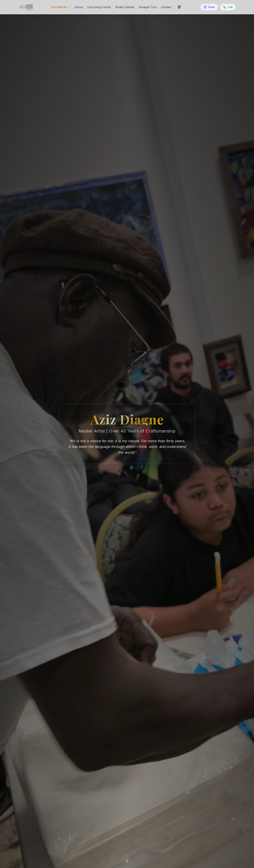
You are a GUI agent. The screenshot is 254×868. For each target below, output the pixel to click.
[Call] (228, 7)
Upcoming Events (99, 7)
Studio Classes (125, 7)
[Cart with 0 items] (179, 7)
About (79, 7)
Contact (166, 7)
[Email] (209, 7)
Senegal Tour (148, 7)
